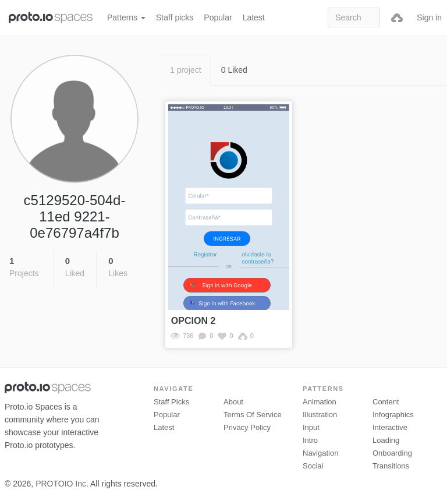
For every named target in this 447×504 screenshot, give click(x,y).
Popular (218, 17)
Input (311, 427)
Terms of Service (253, 415)
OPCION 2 (193, 321)
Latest (254, 17)
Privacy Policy (247, 427)
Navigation (320, 453)
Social (313, 466)
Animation (320, 402)
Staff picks (175, 17)
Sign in (429, 17)
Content (386, 402)
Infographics (393, 415)
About (233, 402)
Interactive (390, 427)
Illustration (320, 415)
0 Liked (234, 70)
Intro (310, 440)
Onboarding (392, 453)
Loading (386, 440)
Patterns (126, 17)
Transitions (391, 466)
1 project (186, 70)
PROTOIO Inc (61, 484)
